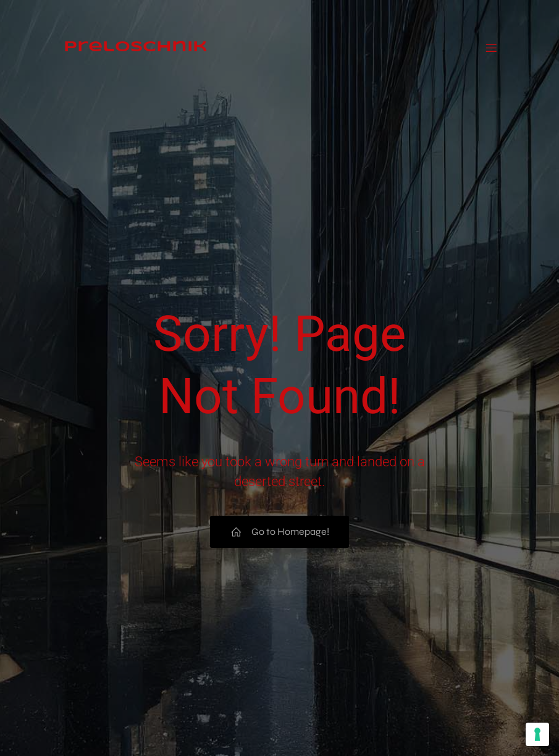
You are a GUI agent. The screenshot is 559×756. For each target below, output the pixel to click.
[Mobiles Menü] (492, 38)
